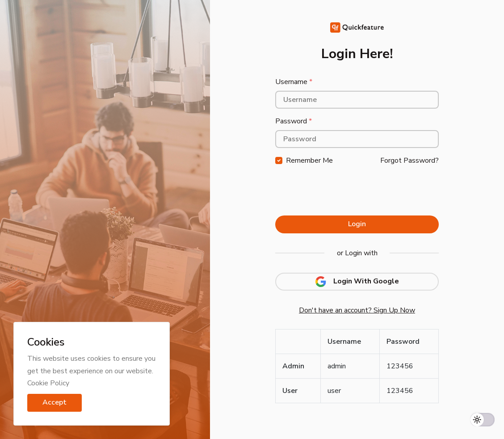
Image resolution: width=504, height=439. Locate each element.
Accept (55, 402)
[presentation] (343, 191)
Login (357, 224)
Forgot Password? (409, 160)
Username (294, 82)
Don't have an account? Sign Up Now (357, 310)
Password (294, 121)
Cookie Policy (48, 383)
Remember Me (309, 160)
